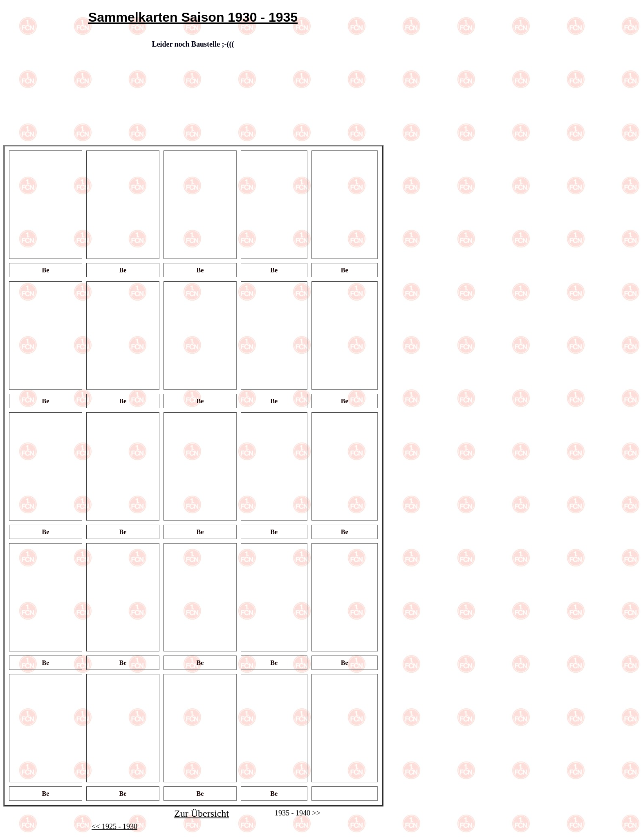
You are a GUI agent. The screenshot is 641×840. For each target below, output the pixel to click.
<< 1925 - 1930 (114, 827)
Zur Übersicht (202, 813)
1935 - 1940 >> (298, 813)
